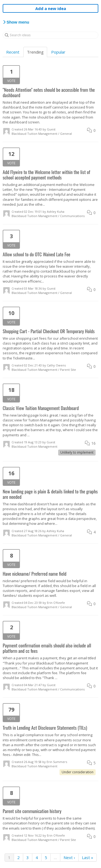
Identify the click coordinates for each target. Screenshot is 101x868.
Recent (13, 52)
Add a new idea (51, 8)
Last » (88, 857)
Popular (58, 52)
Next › (69, 857)
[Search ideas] (50, 35)
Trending (35, 52)
